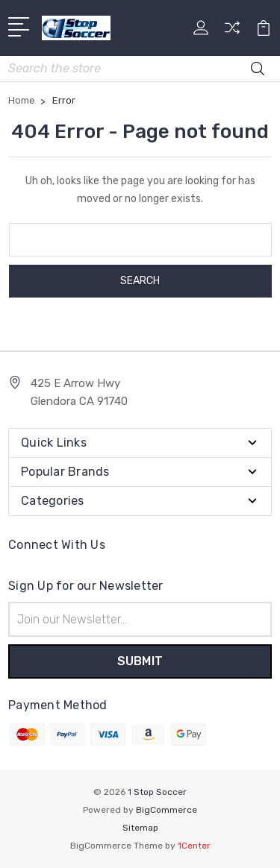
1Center (194, 846)
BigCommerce (167, 810)
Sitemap (140, 828)
